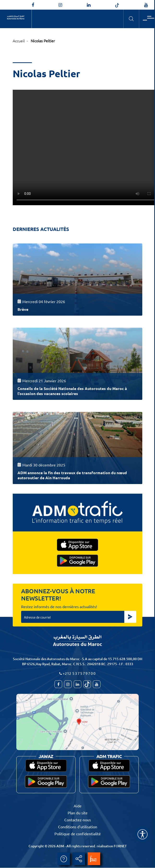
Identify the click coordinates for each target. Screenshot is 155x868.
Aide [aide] (64, 859)
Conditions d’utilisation (78, 827)
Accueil (19, 41)
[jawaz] (94, 859)
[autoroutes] (89, 5)
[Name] (143, 834)
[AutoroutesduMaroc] (33, 5)
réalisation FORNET (112, 846)
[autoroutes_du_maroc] (60, 5)
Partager (79, 859)
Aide (78, 806)
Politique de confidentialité (78, 834)
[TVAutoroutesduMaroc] (146, 5)
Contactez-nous (78, 820)
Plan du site (78, 813)
